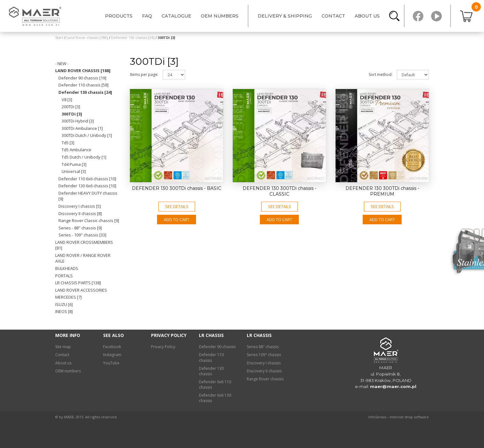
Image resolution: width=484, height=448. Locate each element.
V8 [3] (67, 100)
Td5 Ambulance (76, 150)
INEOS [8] (64, 311)
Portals (64, 276)
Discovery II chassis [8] (80, 213)
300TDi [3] (72, 114)
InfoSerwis (377, 417)
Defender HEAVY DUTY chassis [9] (88, 196)
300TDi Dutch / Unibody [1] (87, 135)
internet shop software (409, 417)
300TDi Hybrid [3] (78, 121)
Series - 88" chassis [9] (80, 228)
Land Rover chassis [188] (83, 71)
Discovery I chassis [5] (80, 206)
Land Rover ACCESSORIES (81, 290)
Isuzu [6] (64, 304)
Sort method (381, 75)
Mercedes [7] (68, 297)
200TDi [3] (71, 107)
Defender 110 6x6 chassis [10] (87, 179)
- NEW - (62, 63)
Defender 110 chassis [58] (83, 85)
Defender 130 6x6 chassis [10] (87, 186)
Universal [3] (74, 171)
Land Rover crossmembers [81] (84, 245)
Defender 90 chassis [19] (82, 78)
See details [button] (177, 206)
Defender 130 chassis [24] (85, 92)
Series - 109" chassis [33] (82, 235)
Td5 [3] (68, 143)
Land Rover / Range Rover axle (83, 258)
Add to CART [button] (177, 220)
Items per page (144, 75)
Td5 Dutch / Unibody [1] (84, 157)
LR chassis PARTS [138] (78, 283)
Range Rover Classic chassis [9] (89, 220)
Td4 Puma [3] (74, 164)
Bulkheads (67, 268)
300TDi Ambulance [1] (82, 128)
